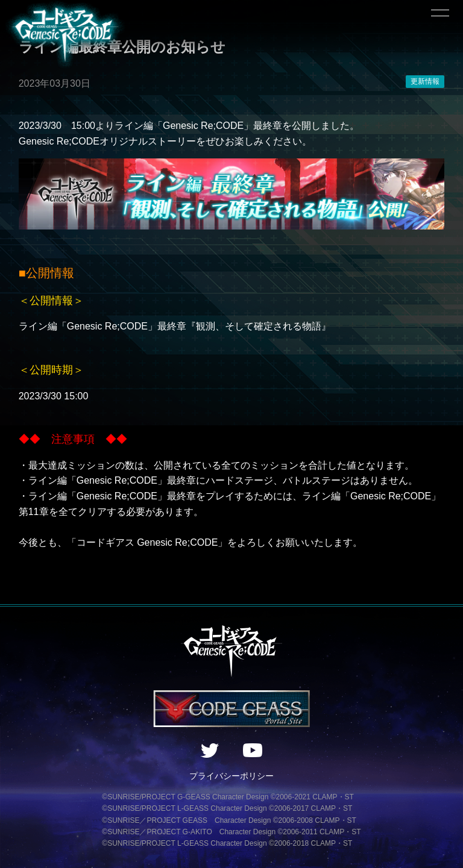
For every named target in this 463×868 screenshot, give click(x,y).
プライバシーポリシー (231, 776)
